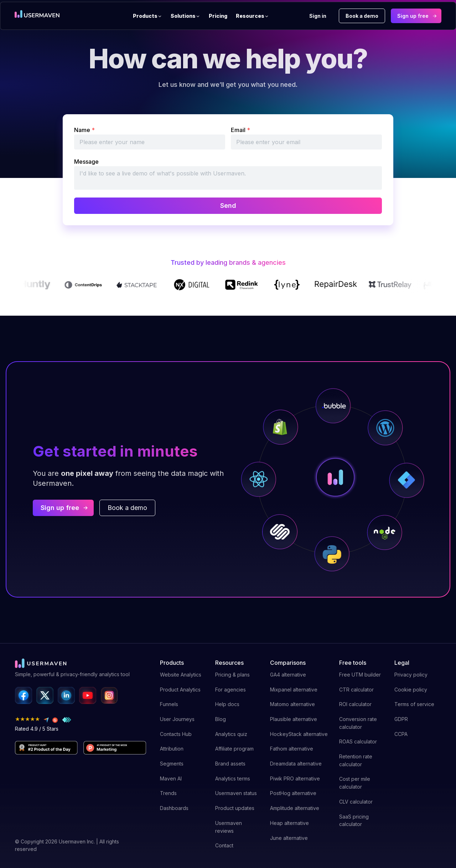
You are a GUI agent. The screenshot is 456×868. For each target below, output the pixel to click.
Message (86, 162)
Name (84, 130)
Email (240, 130)
